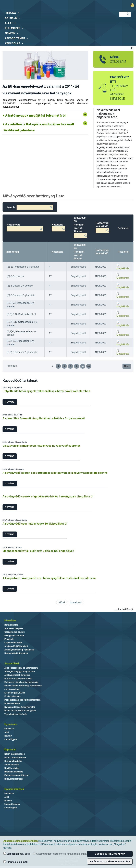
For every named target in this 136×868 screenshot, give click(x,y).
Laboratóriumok (12, 804)
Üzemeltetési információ (16, 653)
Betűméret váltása (131, 48)
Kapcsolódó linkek (13, 643)
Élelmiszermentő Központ (17, 775)
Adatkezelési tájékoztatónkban (21, 841)
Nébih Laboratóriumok (15, 758)
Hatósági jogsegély (14, 772)
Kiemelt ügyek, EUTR (15, 693)
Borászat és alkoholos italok (18, 679)
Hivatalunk (10, 620)
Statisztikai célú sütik (17, 854)
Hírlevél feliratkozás (14, 779)
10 (89, 366)
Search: (30, 207)
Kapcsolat (10, 750)
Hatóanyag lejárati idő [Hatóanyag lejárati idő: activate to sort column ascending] (102, 252)
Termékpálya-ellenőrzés (16, 714)
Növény (8, 736)
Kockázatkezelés (12, 696)
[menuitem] (57, 13)
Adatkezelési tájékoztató (16, 646)
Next (127, 366)
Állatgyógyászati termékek (17, 675)
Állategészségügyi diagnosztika (20, 671)
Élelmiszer (9, 729)
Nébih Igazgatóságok (15, 754)
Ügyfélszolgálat (12, 768)
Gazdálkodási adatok (14, 632)
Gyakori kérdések (14, 789)
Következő (76, 603)
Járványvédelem (12, 689)
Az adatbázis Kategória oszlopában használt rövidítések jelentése (38, 127)
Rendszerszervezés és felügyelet (20, 711)
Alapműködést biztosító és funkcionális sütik (60, 854)
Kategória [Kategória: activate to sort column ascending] (58, 252)
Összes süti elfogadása (110, 854)
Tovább (10, 402)
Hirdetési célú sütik (16, 862)
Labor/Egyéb (11, 739)
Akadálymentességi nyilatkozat (19, 650)
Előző (62, 603)
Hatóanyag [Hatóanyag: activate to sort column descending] (12, 252)
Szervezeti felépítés (14, 628)
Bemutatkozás (11, 625)
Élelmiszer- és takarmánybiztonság (21, 682)
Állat (7, 732)
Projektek (9, 639)
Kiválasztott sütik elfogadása (110, 861)
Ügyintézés (11, 724)
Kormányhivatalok (13, 761)
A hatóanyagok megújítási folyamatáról (35, 115)
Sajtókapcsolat (12, 765)
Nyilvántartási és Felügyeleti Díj (20, 707)
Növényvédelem (12, 703)
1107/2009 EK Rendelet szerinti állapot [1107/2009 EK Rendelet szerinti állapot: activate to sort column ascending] (80, 252)
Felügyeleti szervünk (14, 636)
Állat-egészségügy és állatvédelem (21, 668)
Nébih (46, 5)
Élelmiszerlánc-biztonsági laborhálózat (23, 686)
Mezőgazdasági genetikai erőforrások (22, 700)
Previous (12, 366)
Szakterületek (12, 663)
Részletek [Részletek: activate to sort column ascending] (123, 252)
